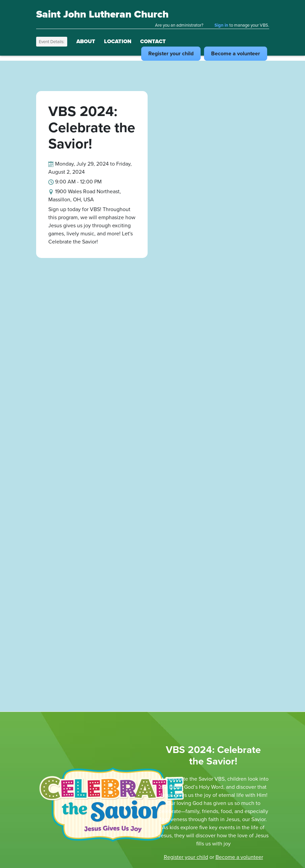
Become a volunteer (239, 857)
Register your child (186, 857)
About (86, 41)
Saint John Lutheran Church (102, 14)
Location (118, 41)
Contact (153, 41)
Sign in (221, 25)
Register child (171, 54)
